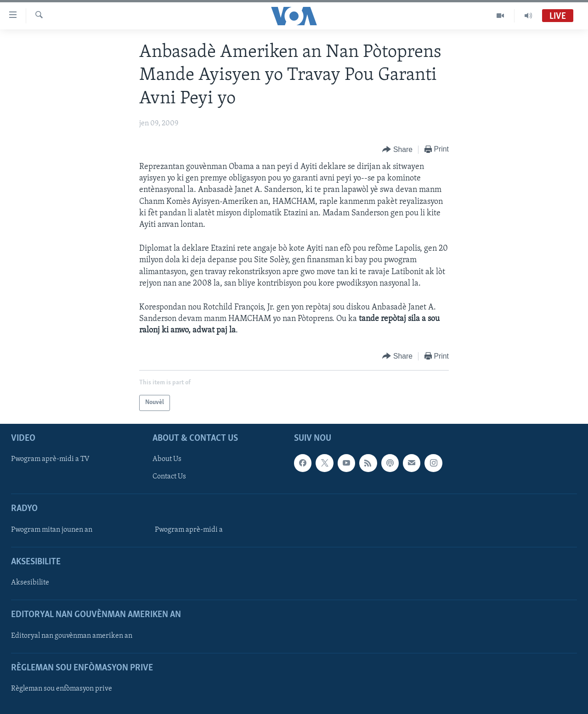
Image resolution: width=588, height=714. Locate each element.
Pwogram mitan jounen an (52, 529)
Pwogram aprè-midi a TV (50, 459)
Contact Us (169, 477)
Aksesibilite (30, 583)
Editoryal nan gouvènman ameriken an (72, 635)
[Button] (397, 150)
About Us (167, 459)
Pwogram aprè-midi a (189, 529)
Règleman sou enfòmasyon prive (62, 689)
